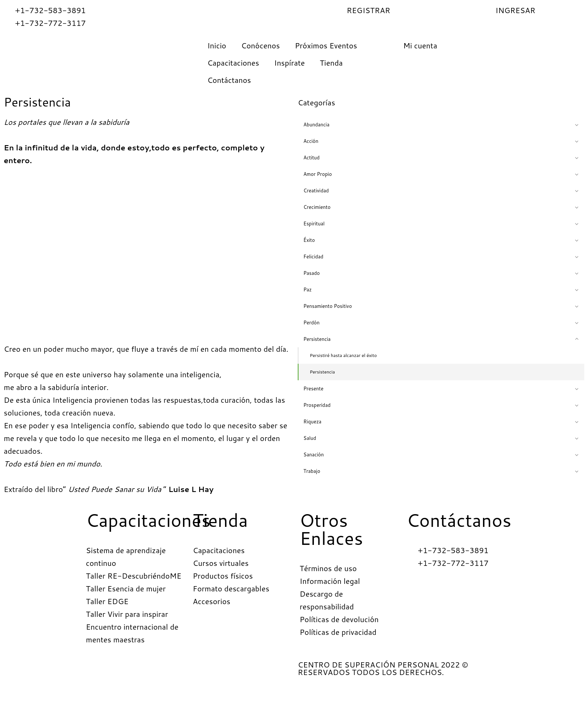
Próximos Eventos (326, 45)
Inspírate (289, 63)
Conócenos (260, 45)
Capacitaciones (233, 63)
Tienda (331, 63)
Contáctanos (229, 80)
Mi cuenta (420, 45)
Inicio (217, 45)
